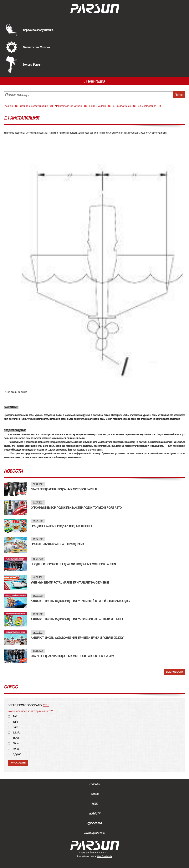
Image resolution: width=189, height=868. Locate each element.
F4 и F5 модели (97, 106)
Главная (8, 106)
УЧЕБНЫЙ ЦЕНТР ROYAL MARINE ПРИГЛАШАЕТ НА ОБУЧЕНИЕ (70, 582)
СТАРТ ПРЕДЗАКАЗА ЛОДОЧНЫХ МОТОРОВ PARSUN (64, 489)
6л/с (15, 722)
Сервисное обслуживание (38, 30)
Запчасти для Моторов (36, 47)
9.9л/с (16, 733)
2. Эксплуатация (122, 106)
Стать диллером (94, 833)
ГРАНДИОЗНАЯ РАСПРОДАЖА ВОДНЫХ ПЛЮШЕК (62, 526)
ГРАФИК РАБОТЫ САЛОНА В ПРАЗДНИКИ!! (57, 544)
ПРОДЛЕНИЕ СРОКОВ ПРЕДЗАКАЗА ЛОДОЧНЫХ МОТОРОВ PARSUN (73, 564)
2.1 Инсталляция (147, 106)
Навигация (94, 81)
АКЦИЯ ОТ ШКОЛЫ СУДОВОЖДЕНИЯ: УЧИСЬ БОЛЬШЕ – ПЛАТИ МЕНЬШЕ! (77, 619)
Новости (95, 814)
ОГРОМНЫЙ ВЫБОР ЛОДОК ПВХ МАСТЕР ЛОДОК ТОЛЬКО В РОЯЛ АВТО (76, 508)
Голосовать (18, 763)
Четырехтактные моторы (69, 106)
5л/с (15, 727)
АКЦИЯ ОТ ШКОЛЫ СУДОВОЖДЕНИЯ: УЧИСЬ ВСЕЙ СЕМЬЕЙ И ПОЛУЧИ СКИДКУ (80, 601)
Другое (17, 754)
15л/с (16, 738)
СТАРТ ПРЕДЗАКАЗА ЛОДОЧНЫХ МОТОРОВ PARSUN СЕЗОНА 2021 (72, 656)
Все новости (175, 672)
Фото (94, 804)
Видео (95, 794)
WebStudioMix (105, 856)
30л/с (16, 743)
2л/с (15, 716)
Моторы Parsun (32, 64)
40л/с (16, 749)
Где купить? (94, 823)
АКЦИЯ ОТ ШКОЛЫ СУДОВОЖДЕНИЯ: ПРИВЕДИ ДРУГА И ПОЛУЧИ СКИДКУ (77, 638)
